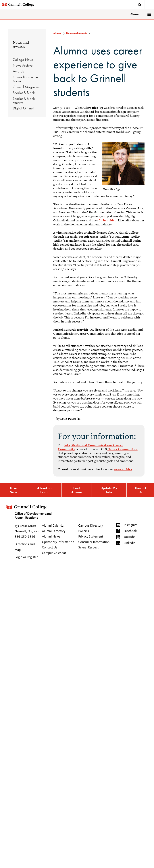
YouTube (130, 537)
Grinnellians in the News (25, 79)
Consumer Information (94, 542)
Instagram (131, 525)
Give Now (13, 490)
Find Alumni (77, 490)
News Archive (23, 65)
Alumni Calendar (53, 526)
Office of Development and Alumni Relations (28, 511)
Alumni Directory (54, 531)
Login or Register (26, 557)
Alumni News (51, 537)
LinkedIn (130, 543)
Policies (84, 531)
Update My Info (109, 490)
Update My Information (58, 542)
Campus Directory (91, 526)
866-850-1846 (25, 537)
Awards (18, 71)
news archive (123, 469)
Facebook (130, 531)
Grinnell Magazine (26, 87)
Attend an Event (44, 490)
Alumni (57, 33)
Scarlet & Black (24, 93)
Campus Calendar (54, 553)
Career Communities (123, 449)
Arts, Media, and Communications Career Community (90, 447)
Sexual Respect (88, 548)
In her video (108, 220)
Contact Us (140, 490)
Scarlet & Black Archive (24, 101)
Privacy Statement (91, 537)
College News (23, 60)
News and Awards (21, 44)
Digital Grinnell (23, 108)
